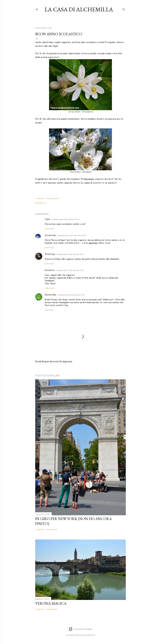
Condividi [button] (39, 198)
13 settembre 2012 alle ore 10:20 (66, 219)
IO (45, 203)
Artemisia (50, 254)
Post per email (53, 198)
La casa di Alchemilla (79, 9)
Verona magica (51, 603)
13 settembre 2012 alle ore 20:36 (71, 235)
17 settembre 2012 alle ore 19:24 (70, 254)
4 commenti (52, 529)
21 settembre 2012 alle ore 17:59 (71, 295)
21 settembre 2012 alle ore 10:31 (70, 270)
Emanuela (50, 235)
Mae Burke (90, 635)
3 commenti (52, 609)
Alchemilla (50, 295)
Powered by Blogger (80, 629)
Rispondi (49, 229)
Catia (47, 219)
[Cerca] (124, 9)
